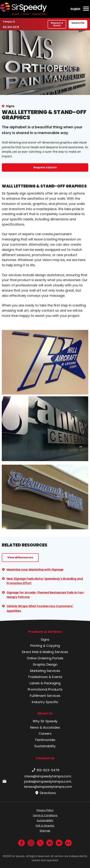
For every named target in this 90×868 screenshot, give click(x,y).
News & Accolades (45, 727)
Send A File (78, 23)
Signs (10, 106)
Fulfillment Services (45, 696)
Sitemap (45, 831)
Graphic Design (45, 664)
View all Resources (20, 557)
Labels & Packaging (45, 683)
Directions (45, 793)
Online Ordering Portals (45, 658)
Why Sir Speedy (45, 721)
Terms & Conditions (45, 815)
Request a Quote (57, 24)
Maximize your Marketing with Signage (35, 570)
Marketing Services (45, 671)
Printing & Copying (45, 646)
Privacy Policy (45, 810)
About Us (45, 713)
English (75, 9)
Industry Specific (45, 702)
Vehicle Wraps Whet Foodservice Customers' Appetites (40, 608)
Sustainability (45, 746)
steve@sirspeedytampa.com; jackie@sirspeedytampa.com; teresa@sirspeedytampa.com (37, 781)
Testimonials (45, 740)
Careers (45, 734)
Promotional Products (45, 689)
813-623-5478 (11, 27)
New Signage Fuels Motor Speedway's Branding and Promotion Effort (45, 581)
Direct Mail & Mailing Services (45, 652)
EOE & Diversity (45, 826)
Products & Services (45, 632)
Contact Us (45, 758)
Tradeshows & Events (45, 677)
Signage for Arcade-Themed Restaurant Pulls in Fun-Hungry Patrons (46, 595)
